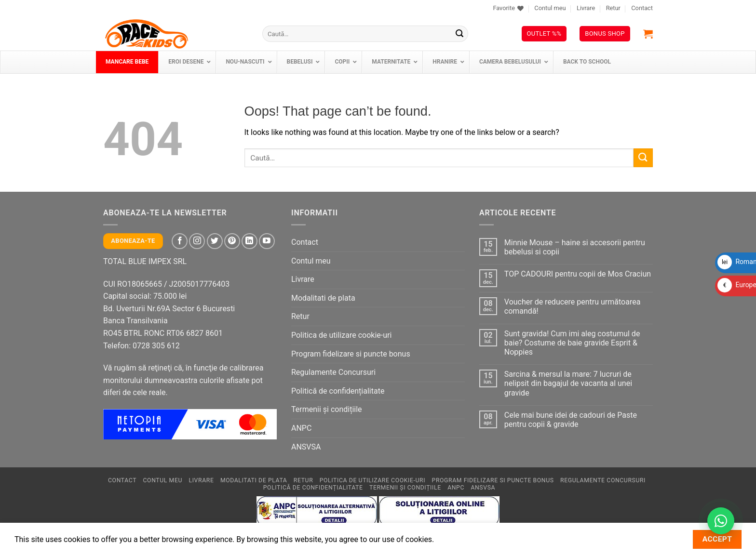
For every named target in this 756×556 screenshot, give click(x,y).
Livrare (586, 8)
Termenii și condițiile (327, 409)
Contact (642, 8)
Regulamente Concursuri (333, 372)
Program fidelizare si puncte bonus (351, 354)
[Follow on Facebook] (180, 241)
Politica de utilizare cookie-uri (341, 335)
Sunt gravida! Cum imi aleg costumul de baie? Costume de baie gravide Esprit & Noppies (572, 343)
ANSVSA (306, 447)
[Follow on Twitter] (215, 241)
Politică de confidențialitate (338, 391)
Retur (613, 8)
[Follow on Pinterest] (232, 241)
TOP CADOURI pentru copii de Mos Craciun (578, 274)
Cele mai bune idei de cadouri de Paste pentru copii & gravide (571, 420)
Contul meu (550, 8)
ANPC (301, 428)
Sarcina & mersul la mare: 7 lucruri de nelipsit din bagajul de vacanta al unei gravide (568, 383)
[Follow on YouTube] (267, 241)
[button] (648, 34)
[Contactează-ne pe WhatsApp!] (721, 521)
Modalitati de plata (323, 298)
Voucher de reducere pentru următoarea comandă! (573, 306)
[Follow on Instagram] (197, 241)
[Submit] (459, 34)
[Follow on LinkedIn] (250, 241)
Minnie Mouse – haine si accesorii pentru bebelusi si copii (575, 247)
